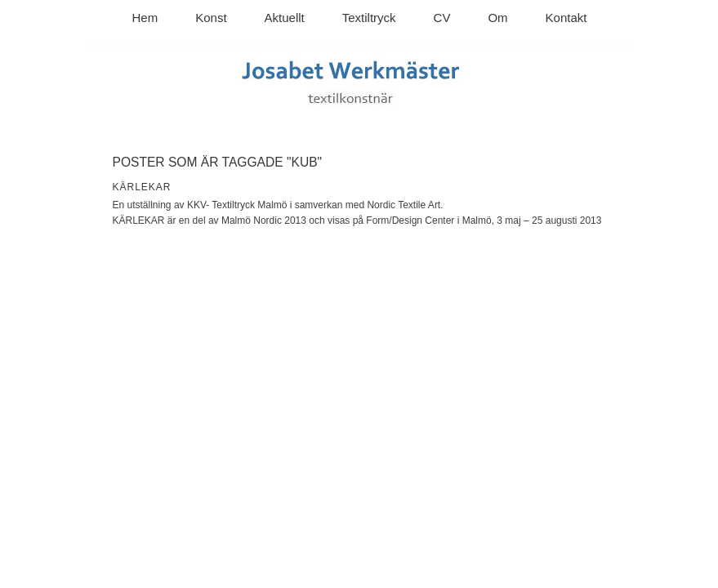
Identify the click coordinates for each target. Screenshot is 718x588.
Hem (145, 18)
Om (497, 18)
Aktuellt (285, 18)
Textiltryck (369, 18)
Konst (211, 18)
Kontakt (566, 18)
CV (442, 18)
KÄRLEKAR (142, 187)
